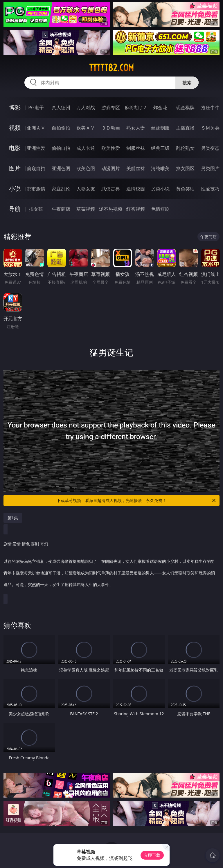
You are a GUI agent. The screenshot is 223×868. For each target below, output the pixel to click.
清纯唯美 (160, 168)
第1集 (13, 518)
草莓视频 (86, 209)
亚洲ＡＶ (36, 128)
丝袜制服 (160, 128)
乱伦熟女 (185, 148)
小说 (15, 189)
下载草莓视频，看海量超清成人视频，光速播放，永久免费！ (137, 501)
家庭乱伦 (61, 189)
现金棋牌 (185, 108)
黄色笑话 (185, 189)
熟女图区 (185, 168)
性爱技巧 (210, 189)
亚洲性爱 (36, 148)
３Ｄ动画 (111, 128)
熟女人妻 (136, 128)
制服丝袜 (136, 148)
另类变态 (210, 148)
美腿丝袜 (136, 168)
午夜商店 (61, 209)
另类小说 (160, 189)
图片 (15, 168)
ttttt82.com (111, 68)
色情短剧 (160, 209)
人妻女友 (86, 189)
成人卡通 (86, 148)
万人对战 (86, 108)
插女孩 (36, 209)
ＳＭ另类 (210, 128)
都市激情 (36, 189)
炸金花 (160, 108)
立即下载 (152, 855)
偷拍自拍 (61, 148)
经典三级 (160, 148)
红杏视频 (136, 209)
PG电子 (36, 108)
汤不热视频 (111, 209)
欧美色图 (86, 168)
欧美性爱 (111, 148)
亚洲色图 (61, 168)
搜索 (187, 83)
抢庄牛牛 (210, 108)
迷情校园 (136, 189)
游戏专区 (111, 108)
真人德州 (61, 108)
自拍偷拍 (61, 128)
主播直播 (185, 128)
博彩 (15, 107)
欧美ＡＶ (86, 128)
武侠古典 (111, 189)
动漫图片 (111, 168)
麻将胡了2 (135, 108)
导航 (15, 209)
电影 (15, 148)
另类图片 (210, 168)
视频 (15, 128)
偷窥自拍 (36, 168)
